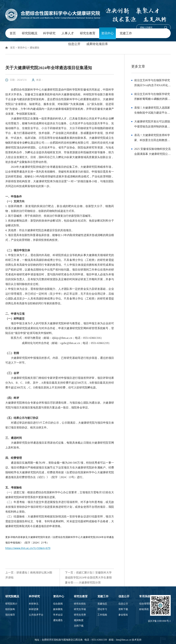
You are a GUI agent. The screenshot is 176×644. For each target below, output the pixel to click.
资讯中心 (107, 33)
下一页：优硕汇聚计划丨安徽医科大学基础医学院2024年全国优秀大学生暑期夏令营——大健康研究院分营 (88, 578)
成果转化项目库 (97, 44)
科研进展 (34, 609)
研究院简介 (11, 604)
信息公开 (74, 44)
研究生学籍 (80, 609)
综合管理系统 (146, 604)
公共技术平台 (36, 615)
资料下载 (123, 609)
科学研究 (49, 33)
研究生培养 (80, 615)
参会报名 (123, 615)
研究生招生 (80, 604)
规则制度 (79, 620)
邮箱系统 (144, 609)
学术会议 (58, 615)
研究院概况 (30, 33)
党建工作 (126, 33)
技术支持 (137, 640)
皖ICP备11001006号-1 (159, 621)
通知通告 (35, 48)
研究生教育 (88, 33)
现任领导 (10, 615)
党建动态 (102, 604)
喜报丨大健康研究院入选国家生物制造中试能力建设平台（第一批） (152, 111)
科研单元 (34, 604)
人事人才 (68, 33)
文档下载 (79, 626)
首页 (13, 33)
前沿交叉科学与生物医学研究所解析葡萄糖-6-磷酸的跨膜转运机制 (152, 97)
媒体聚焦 (58, 609)
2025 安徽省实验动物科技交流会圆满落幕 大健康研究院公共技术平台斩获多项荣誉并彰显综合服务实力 (152, 152)
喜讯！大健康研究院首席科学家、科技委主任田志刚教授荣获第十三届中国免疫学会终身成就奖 (152, 138)
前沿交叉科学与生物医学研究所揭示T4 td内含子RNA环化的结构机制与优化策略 (152, 83)
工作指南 (102, 615)
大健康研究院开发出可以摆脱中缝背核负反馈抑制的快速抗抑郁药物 (152, 125)
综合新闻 (58, 604)
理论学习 (102, 609)
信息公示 (123, 604)
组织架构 (10, 609)
